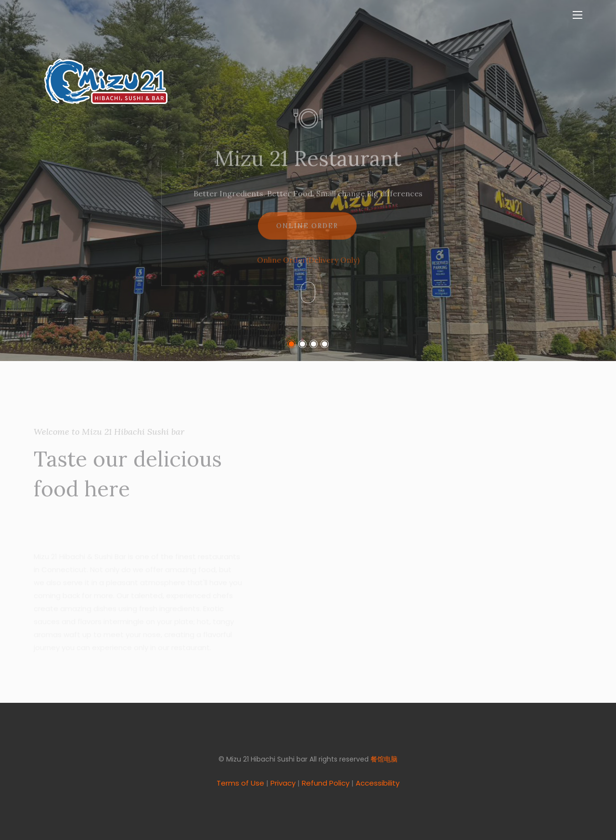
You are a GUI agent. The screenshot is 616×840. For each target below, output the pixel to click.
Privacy (283, 783)
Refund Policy (326, 783)
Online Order (307, 234)
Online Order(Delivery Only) (308, 268)
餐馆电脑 (384, 759)
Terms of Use (240, 783)
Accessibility (378, 783)
